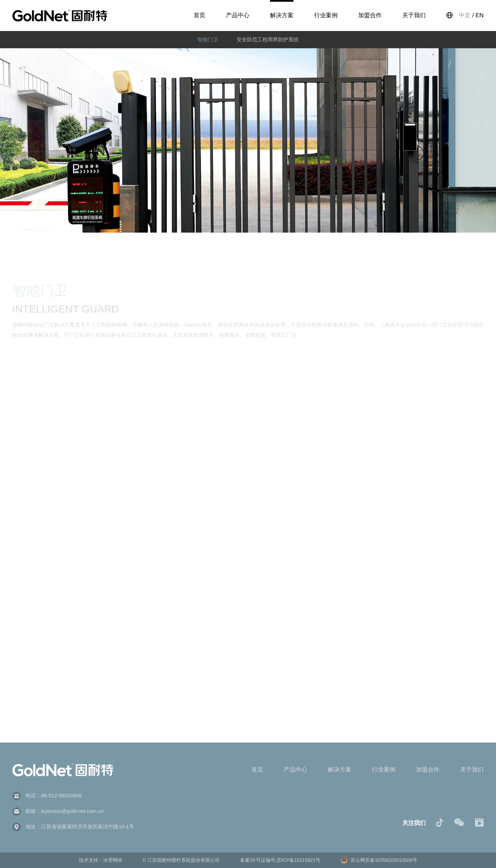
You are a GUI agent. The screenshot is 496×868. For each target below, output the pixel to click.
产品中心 (238, 15)
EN (479, 15)
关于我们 (414, 15)
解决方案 (282, 15)
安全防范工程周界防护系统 (268, 39)
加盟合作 (370, 15)
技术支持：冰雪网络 (101, 860)
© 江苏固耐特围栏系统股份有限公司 (182, 860)
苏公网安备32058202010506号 (379, 860)
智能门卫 (208, 39)
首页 (199, 15)
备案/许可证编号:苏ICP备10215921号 (281, 860)
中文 (465, 15)
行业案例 (326, 15)
